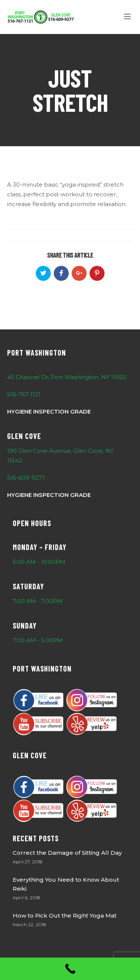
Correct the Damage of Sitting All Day (67, 853)
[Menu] (129, 17)
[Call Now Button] (70, 969)
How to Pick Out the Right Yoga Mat (65, 916)
